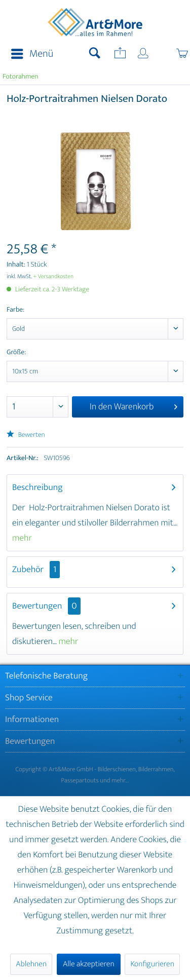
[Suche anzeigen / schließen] (95, 54)
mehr (22, 538)
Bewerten (26, 435)
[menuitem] (29, 54)
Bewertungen (37, 606)
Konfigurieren (152, 964)
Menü (32, 54)
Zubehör (36, 570)
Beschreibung (37, 487)
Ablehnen (31, 964)
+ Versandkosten (54, 277)
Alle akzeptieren (89, 964)
